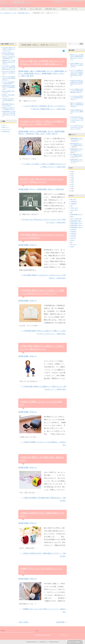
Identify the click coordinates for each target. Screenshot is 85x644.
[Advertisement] (42, 28)
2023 (73, 172)
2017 (73, 184)
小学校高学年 (74, 202)
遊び (31, 76)
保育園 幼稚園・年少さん (32, 74)
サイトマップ (13, 9)
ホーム (4, 9)
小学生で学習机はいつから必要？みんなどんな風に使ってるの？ (77, 65)
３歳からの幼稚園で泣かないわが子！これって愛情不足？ (77, 112)
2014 (73, 191)
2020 (73, 178)
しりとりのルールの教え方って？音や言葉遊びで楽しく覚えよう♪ (77, 98)
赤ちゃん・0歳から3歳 (35, 9)
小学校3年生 (73, 234)
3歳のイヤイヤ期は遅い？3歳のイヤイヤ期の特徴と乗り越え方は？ (77, 105)
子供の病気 (73, 236)
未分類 (72, 247)
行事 (71, 206)
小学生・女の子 (40, 134)
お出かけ (72, 240)
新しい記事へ (24, 622)
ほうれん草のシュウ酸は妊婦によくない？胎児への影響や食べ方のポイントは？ (9, 68)
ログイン (4, 125)
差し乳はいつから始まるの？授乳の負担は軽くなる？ (8, 100)
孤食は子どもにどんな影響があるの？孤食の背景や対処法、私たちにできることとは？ (77, 57)
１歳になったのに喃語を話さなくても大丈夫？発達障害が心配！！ (9, 78)
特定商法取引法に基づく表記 (44, 635)
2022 (73, 174)
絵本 (71, 242)
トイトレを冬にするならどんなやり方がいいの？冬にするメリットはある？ (77, 127)
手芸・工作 (74, 9)
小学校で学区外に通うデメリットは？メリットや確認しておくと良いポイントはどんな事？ (77, 119)
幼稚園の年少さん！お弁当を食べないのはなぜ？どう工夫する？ (9, 62)
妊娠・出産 (23, 9)
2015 (73, 189)
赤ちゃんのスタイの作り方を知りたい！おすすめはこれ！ (9, 73)
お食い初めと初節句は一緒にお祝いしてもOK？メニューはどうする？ (9, 49)
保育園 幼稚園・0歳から (51, 9)
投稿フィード (6, 127)
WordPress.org (6, 131)
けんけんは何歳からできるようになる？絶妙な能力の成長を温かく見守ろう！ (77, 91)
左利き (72, 217)
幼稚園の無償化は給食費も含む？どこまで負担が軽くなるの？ (9, 87)
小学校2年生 (73, 232)
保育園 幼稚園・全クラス (45, 71)
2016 (73, 187)
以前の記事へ (61, 622)
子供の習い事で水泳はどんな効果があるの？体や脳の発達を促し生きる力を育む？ (77, 83)
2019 (73, 180)
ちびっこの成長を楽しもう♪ (17, 2)
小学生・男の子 (51, 134)
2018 (73, 182)
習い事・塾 (73, 238)
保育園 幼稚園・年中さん (27, 131)
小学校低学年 (74, 204)
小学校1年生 (64, 9)
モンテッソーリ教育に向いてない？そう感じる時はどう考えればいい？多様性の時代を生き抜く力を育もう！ (77, 74)
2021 (73, 176)
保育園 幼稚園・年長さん (50, 74)
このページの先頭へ (75, 642)
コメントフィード (7, 129)
